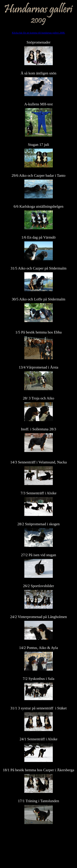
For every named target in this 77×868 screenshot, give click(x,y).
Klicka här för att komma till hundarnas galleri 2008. (39, 33)
